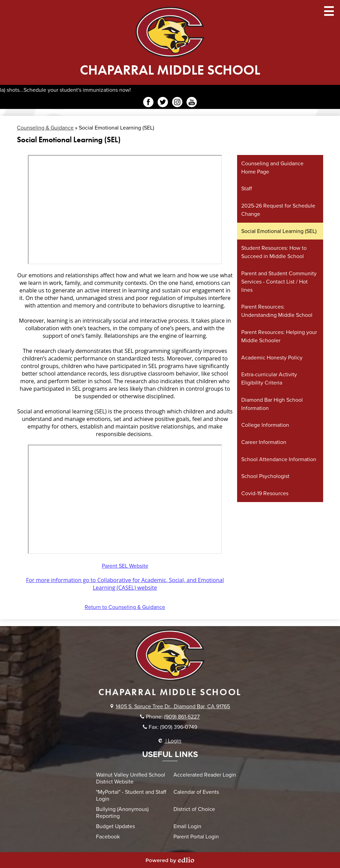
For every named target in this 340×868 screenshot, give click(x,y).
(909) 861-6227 (182, 717)
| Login (170, 741)
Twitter (163, 103)
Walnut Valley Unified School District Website (131, 778)
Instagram (177, 103)
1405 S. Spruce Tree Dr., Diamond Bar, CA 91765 (173, 706)
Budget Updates (115, 826)
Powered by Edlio (170, 860)
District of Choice (194, 809)
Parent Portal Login (196, 837)
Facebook (148, 103)
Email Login (187, 826)
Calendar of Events (196, 792)
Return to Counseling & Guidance (125, 607)
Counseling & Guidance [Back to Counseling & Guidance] (45, 128)
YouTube (192, 103)
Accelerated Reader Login (205, 775)
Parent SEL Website (125, 566)
